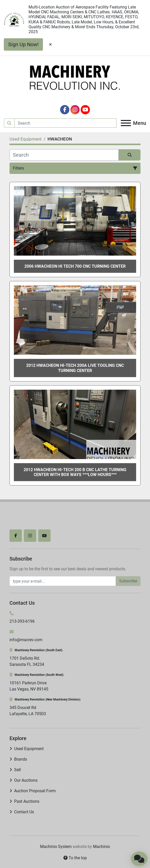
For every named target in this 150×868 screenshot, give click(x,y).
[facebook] (65, 110)
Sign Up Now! (23, 44)
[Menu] (126, 123)
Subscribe (128, 581)
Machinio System (56, 847)
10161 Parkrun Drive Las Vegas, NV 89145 (29, 686)
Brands (21, 759)
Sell (17, 770)
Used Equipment (29, 749)
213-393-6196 (22, 621)
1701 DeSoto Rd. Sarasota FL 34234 (27, 661)
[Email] (63, 581)
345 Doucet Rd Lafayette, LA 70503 (28, 711)
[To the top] (75, 858)
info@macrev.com (26, 640)
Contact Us (24, 812)
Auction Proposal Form (35, 791)
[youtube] (85, 110)
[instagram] (75, 110)
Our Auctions (26, 780)
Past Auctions (27, 801)
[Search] (66, 123)
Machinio (101, 847)
